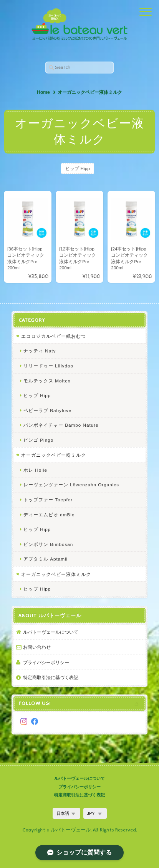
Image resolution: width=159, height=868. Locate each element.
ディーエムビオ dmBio (49, 515)
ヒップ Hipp (77, 168)
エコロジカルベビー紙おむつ (54, 336)
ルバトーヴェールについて (51, 632)
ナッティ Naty (40, 351)
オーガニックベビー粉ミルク (54, 455)
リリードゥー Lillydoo (48, 366)
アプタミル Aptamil (46, 559)
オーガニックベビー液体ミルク (56, 574)
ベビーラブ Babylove (47, 410)
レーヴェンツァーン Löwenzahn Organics (71, 485)
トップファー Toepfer (48, 500)
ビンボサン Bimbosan (48, 544)
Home (43, 92)
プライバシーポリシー (46, 662)
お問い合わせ (37, 647)
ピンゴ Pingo (38, 440)
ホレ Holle (35, 470)
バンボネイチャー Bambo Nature (61, 425)
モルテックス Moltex (47, 381)
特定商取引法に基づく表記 (51, 677)
